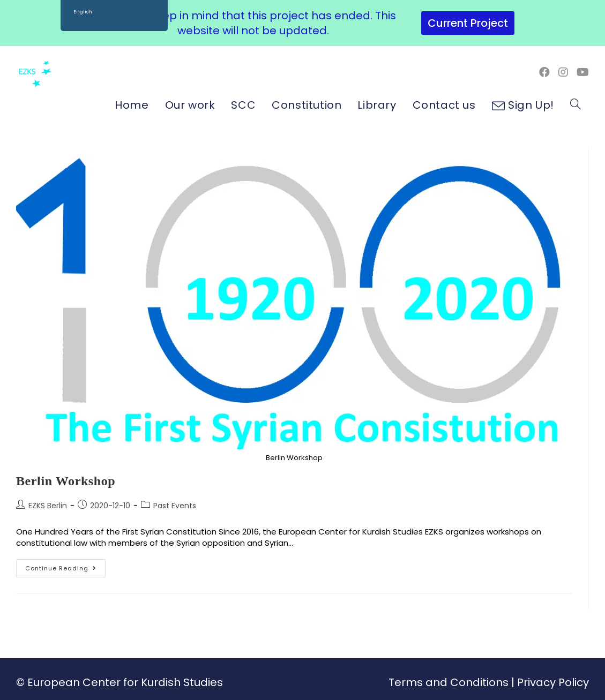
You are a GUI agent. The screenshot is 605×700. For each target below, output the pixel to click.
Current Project (468, 23)
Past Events (175, 506)
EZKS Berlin (48, 506)
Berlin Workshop (66, 481)
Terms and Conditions (449, 682)
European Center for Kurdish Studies (125, 682)
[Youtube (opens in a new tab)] (583, 72)
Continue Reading (65, 566)
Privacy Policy (553, 682)
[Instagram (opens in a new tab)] (563, 72)
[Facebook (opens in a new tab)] (544, 72)
